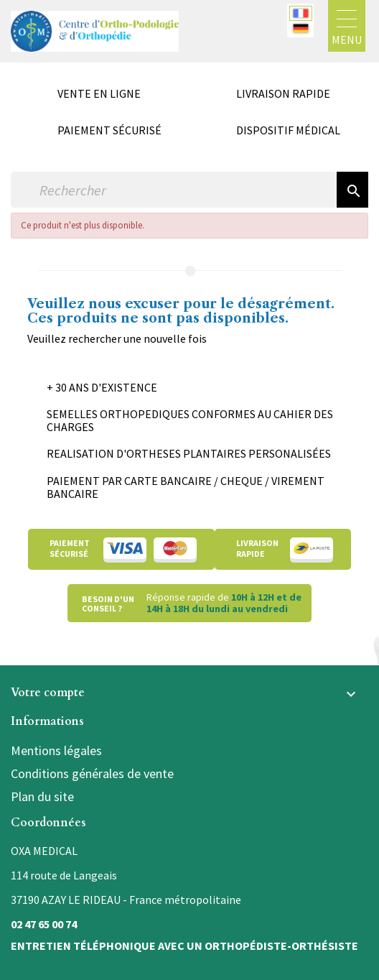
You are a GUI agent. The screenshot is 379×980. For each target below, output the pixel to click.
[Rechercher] (174, 190)
